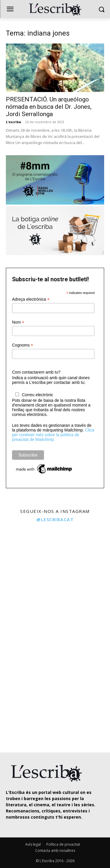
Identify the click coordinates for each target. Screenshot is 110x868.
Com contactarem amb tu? (36, 372)
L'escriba (13, 122)
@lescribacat (55, 519)
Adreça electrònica (31, 299)
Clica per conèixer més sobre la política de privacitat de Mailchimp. (53, 435)
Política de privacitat (63, 844)
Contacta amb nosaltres (55, 851)
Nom (18, 322)
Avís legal (33, 844)
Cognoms (23, 345)
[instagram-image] (27, 553)
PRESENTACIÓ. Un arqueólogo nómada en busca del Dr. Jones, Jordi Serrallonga (49, 107)
